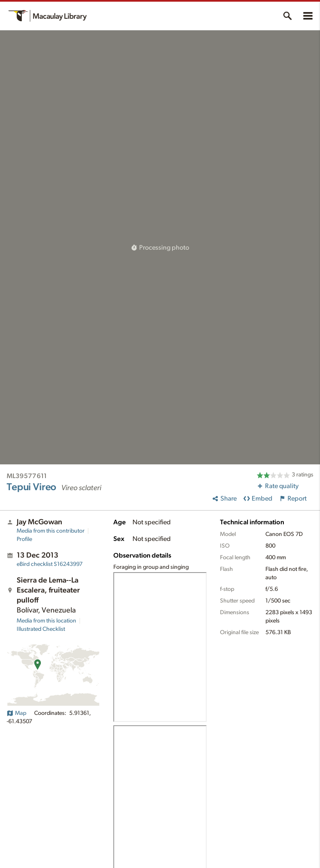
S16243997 (50, 564)
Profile (24, 539)
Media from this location (46, 621)
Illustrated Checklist (41, 629)
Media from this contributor (51, 531)
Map (16, 713)
